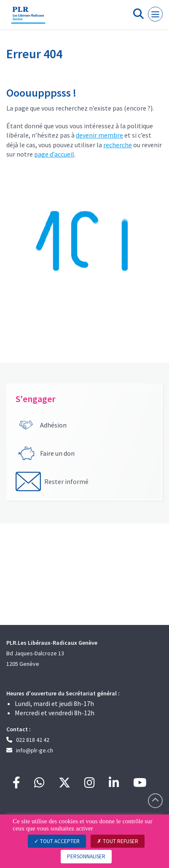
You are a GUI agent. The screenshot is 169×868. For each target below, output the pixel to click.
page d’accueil (54, 154)
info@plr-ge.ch (35, 750)
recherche (118, 145)
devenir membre (99, 135)
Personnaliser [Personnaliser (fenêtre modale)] (86, 856)
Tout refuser (118, 841)
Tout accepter (57, 841)
